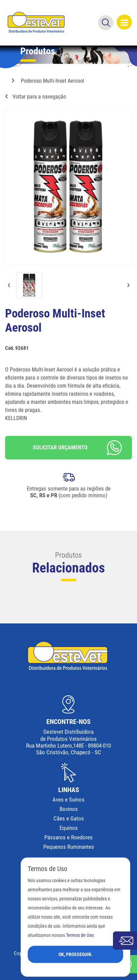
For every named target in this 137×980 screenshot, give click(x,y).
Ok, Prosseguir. (76, 954)
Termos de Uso (80, 935)
